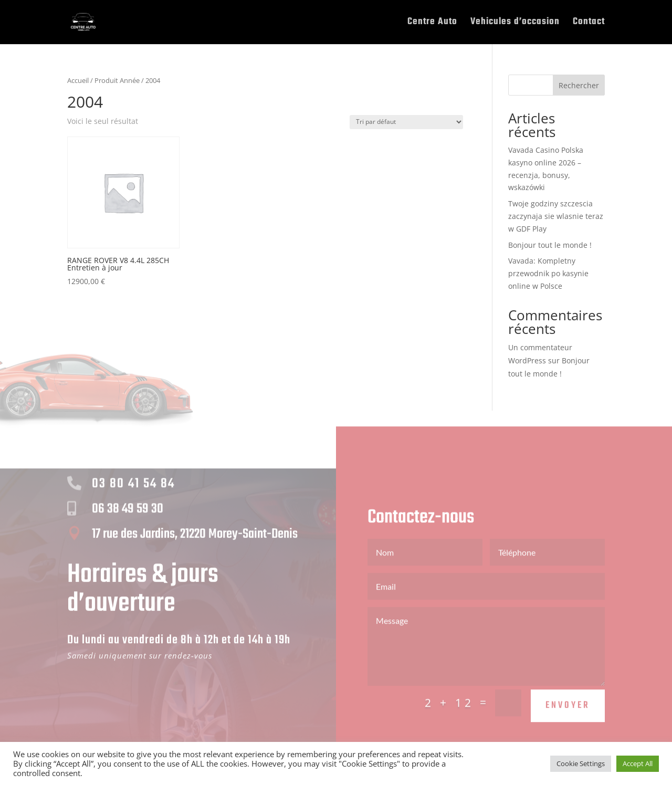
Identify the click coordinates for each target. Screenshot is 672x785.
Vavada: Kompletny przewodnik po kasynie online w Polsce (548, 273)
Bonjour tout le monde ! (550, 245)
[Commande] (406, 122)
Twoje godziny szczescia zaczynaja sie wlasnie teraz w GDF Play (556, 216)
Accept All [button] (638, 763)
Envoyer (568, 715)
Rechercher (579, 85)
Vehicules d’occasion (515, 24)
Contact (589, 24)
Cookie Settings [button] (581, 763)
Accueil (78, 80)
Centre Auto (432, 24)
